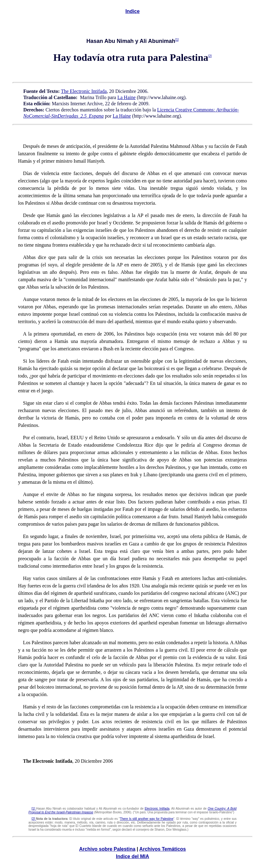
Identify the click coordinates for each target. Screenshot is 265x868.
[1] (177, 40)
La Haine (126, 97)
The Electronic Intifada (84, 91)
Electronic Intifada (157, 809)
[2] (210, 56)
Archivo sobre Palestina (107, 849)
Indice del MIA (133, 856)
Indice (132, 11)
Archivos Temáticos (163, 849)
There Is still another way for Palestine (147, 819)
